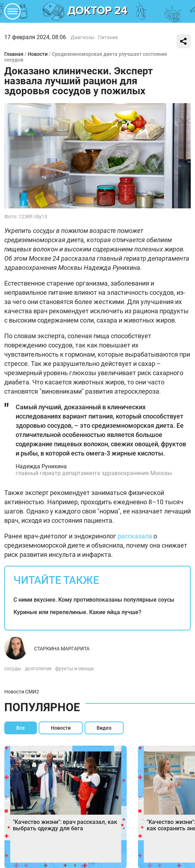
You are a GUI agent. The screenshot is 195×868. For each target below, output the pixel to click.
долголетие (38, 669)
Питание (108, 37)
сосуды (13, 669)
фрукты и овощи (74, 669)
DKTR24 (98, 11)
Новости (38, 54)
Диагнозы (83, 37)
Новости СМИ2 (22, 692)
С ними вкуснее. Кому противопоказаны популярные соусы (94, 600)
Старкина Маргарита (62, 649)
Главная (14, 54)
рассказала (135, 536)
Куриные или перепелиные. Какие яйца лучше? (77, 612)
